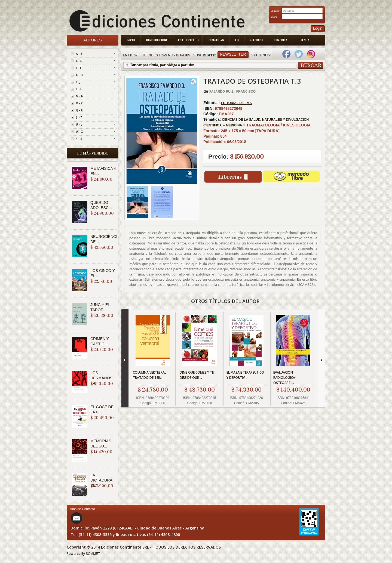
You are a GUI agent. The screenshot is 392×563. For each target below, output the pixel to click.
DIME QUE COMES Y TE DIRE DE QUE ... (197, 375)
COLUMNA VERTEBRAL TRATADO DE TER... (150, 375)
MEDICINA (234, 125)
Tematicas (216, 40)
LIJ (237, 40)
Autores (257, 40)
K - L (79, 89)
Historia (281, 40)
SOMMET (93, 554)
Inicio (131, 40)
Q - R (79, 110)
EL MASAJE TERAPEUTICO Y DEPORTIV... (245, 375)
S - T (79, 117)
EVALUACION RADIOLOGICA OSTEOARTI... (284, 378)
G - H (79, 75)
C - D (79, 61)
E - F (79, 68)
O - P (79, 103)
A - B (79, 54)
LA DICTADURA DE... (101, 480)
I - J (78, 82)
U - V (79, 125)
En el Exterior (189, 40)
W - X (79, 132)
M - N (80, 96)
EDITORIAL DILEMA (237, 103)
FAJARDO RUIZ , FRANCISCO (232, 92)
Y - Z (79, 139)
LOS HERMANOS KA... (101, 378)
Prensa (304, 40)
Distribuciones (158, 40)
